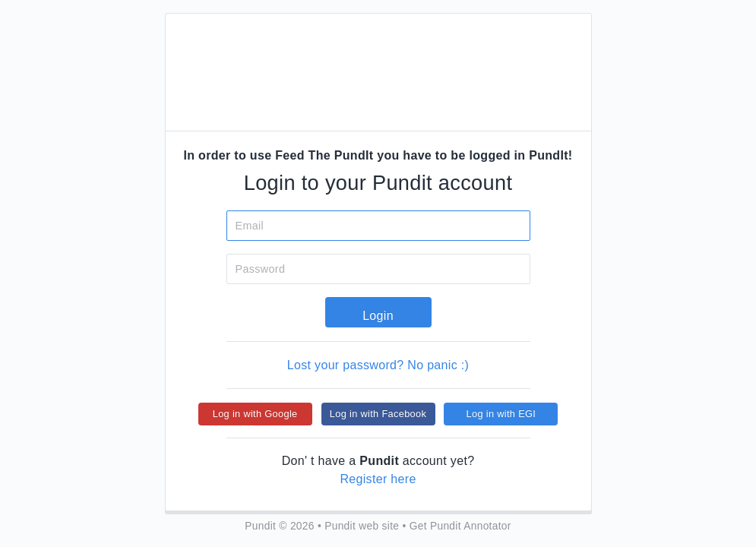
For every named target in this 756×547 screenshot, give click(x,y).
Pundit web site (362, 526)
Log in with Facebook (378, 414)
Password (261, 269)
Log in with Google (255, 414)
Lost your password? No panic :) (378, 365)
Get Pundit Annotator (460, 526)
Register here (378, 479)
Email (250, 226)
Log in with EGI (501, 414)
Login (378, 316)
